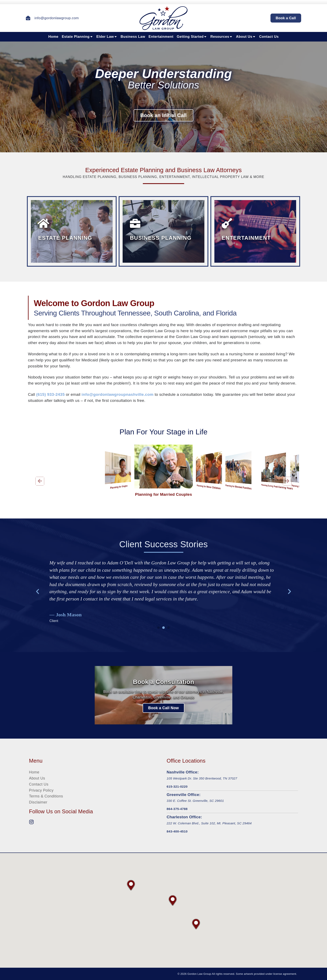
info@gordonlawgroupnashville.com (118, 394)
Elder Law (107, 37)
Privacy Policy (41, 790)
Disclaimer (38, 802)
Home (53, 37)
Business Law (133, 37)
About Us (246, 37)
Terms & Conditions (46, 796)
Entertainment (161, 37)
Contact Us (269, 37)
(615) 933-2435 (50, 394)
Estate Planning (77, 37)
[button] (40, 481)
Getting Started (192, 37)
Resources (222, 37)
